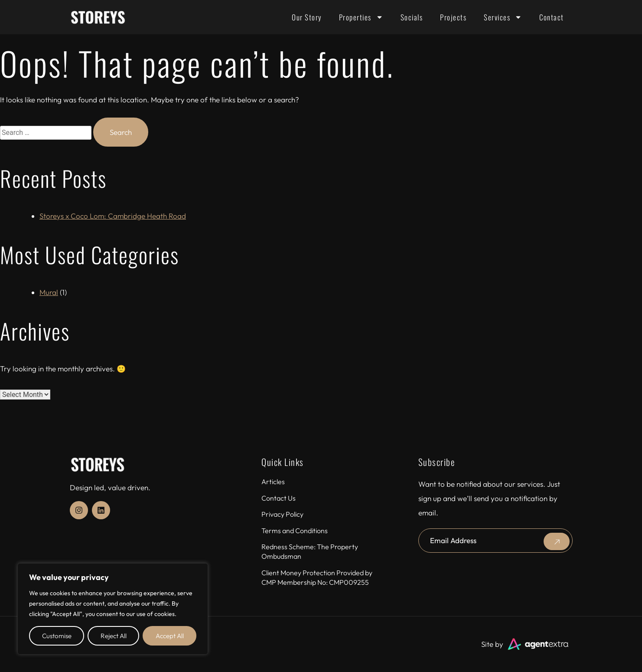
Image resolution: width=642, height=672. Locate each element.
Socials (412, 17)
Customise (57, 636)
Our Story (307, 17)
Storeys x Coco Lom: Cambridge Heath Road (113, 216)
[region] (113, 609)
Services (503, 17)
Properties (361, 17)
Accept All (170, 636)
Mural (49, 292)
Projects (453, 17)
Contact (552, 17)
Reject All (114, 636)
